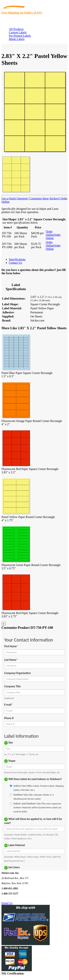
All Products (16, 29)
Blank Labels (17, 39)
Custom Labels (18, 32)
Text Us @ (14, 899)
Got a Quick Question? (15, 198)
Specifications (17, 259)
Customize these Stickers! (44, 198)
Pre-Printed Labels (20, 36)
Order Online (50, 233)
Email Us (7, 903)
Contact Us (15, 263)
